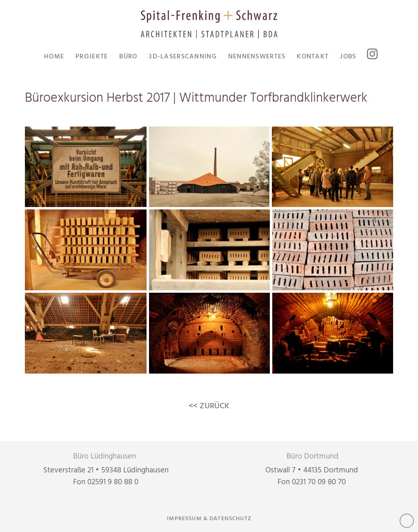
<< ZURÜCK (209, 406)
